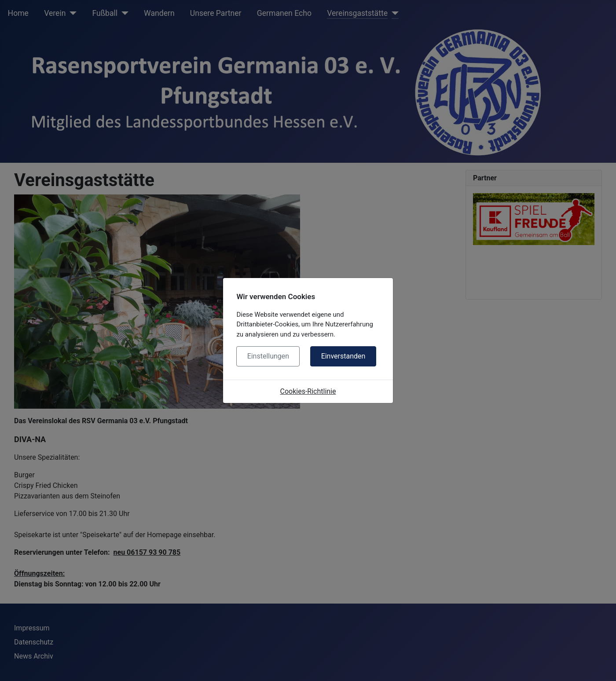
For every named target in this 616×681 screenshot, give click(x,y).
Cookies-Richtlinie (308, 391)
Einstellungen (268, 356)
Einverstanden (343, 356)
